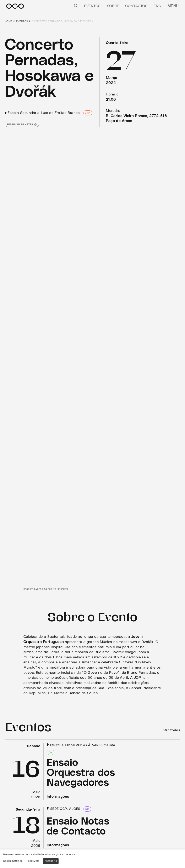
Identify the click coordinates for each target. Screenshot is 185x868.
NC (87, 809)
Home (9, 22)
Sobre (114, 6)
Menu (173, 6)
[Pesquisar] (76, 5)
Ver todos (172, 730)
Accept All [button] (51, 861)
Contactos (137, 6)
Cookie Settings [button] (13, 861)
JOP (88, 113)
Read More (33, 861)
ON (51, 752)
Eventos (93, 6)
